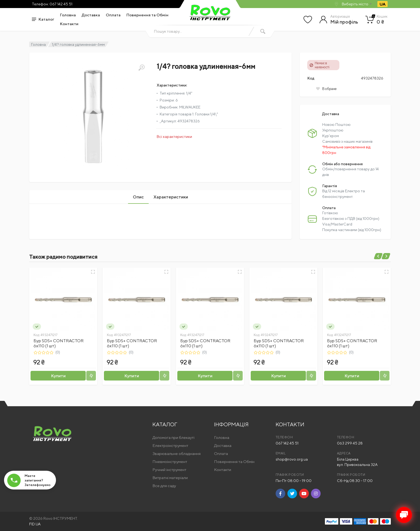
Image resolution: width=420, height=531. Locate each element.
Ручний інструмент (169, 470)
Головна (68, 15)
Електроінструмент (170, 445)
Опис (138, 197)
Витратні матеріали (170, 478)
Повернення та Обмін (147, 15)
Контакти (69, 24)
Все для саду (164, 486)
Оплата (113, 15)
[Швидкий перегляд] (93, 272)
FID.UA (35, 524)
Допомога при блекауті (173, 437)
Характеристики (171, 197)
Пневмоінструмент (170, 462)
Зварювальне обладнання (177, 453)
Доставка (91, 15)
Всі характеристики (174, 137)
